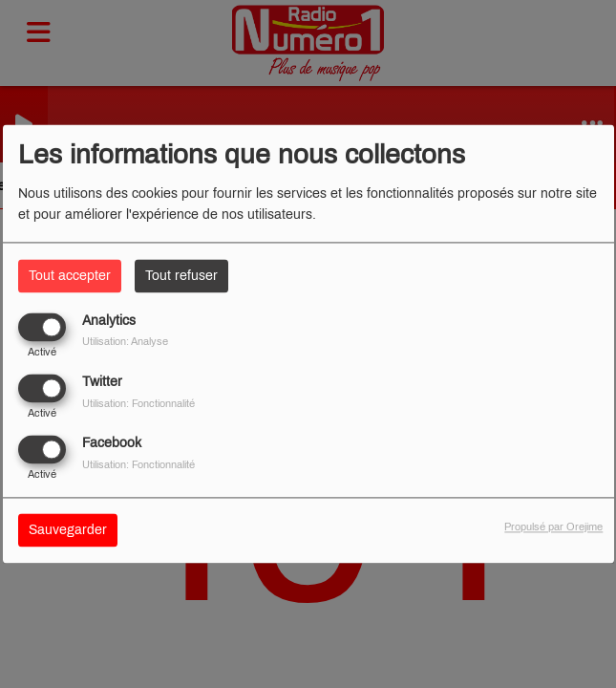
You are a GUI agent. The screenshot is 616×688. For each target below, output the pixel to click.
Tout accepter (70, 276)
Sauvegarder (68, 531)
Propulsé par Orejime (553, 527)
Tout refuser (181, 276)
